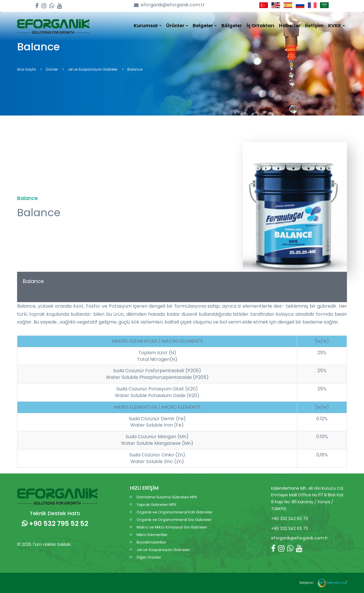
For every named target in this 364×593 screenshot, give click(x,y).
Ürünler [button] (177, 26)
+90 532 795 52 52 (55, 524)
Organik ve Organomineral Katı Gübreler (175, 512)
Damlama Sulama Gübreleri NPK (167, 497)
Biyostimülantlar (151, 542)
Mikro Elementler (152, 535)
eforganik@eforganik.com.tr (169, 5)
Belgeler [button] (205, 26)
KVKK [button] (337, 26)
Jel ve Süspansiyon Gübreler (93, 69)
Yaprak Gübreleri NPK (157, 505)
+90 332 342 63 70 (290, 519)
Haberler (290, 26)
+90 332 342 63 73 (289, 528)
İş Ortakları (260, 26)
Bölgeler (232, 26)
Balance (33, 281)
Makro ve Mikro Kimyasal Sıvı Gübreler (172, 527)
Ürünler (52, 69)
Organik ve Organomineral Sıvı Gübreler (174, 520)
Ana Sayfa (26, 69)
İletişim (314, 26)
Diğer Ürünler (149, 557)
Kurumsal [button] (148, 26)
